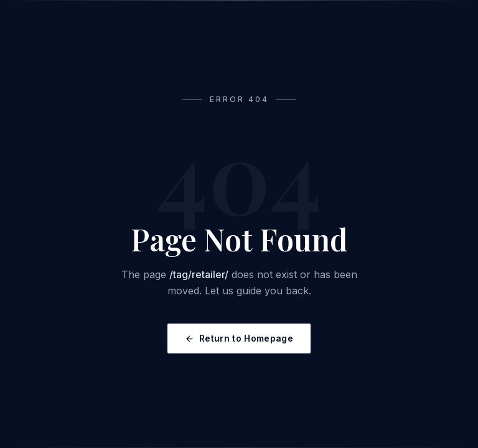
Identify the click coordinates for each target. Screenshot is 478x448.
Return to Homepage (239, 338)
